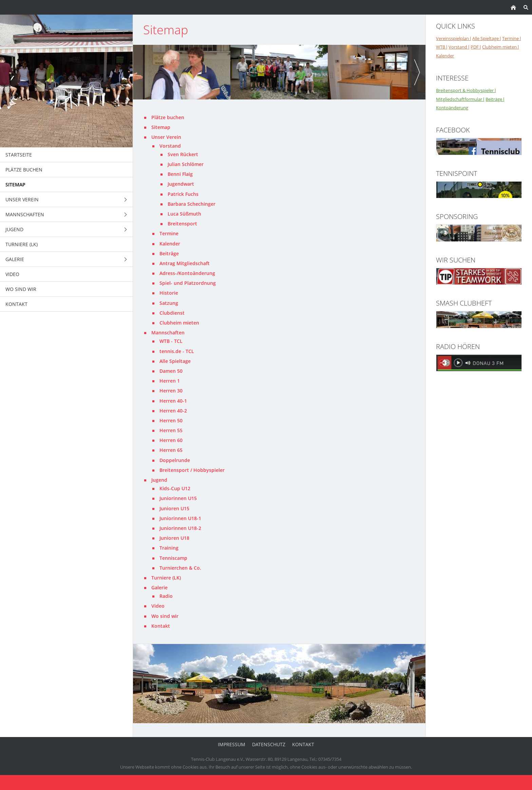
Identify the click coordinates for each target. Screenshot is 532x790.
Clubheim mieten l (500, 47)
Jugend (159, 480)
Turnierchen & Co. (180, 568)
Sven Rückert (183, 154)
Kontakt (161, 626)
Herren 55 (171, 430)
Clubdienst (172, 313)
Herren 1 (170, 381)
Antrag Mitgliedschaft (185, 263)
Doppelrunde (175, 460)
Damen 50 (171, 371)
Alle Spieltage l (487, 38)
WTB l (442, 47)
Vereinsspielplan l (453, 38)
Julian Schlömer (186, 164)
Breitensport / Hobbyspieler (192, 470)
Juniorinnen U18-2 (180, 528)
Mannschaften (168, 333)
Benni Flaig (180, 174)
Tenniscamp (173, 558)
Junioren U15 (174, 508)
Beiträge (169, 253)
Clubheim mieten (179, 323)
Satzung (169, 303)
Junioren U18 (174, 538)
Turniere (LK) (166, 578)
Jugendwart (181, 184)
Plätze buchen (168, 117)
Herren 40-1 (173, 401)
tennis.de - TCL (177, 351)
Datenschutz (269, 744)
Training (169, 548)
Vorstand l (459, 47)
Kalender (170, 244)
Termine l (511, 38)
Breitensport (182, 224)
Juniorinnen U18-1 (180, 518)
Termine (169, 233)
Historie (169, 293)
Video (158, 606)
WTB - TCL (171, 341)
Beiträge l (495, 99)
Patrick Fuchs (183, 194)
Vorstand (170, 146)
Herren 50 (171, 420)
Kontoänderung (452, 108)
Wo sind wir (165, 616)
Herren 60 (171, 440)
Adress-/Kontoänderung (187, 273)
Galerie (159, 587)
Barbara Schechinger (192, 204)
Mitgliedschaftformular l (460, 99)
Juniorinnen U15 (178, 498)
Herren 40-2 (173, 411)
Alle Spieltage (175, 361)
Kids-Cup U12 (175, 488)
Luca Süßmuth (184, 214)
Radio (166, 596)
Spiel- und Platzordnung (188, 283)
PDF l (476, 47)
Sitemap (161, 127)
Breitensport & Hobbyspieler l (466, 90)
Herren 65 (171, 450)
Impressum (232, 744)
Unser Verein (166, 137)
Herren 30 (171, 391)
